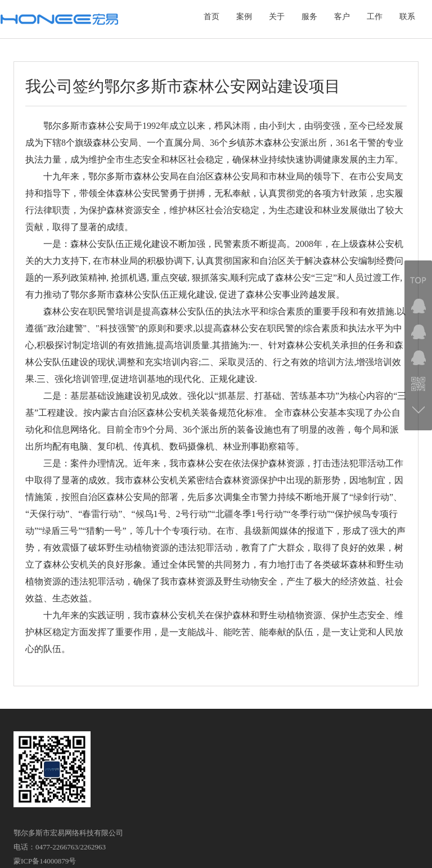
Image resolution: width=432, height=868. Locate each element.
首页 (211, 17)
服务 (309, 17)
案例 (244, 17)
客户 (342, 17)
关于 (277, 17)
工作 (375, 17)
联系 (407, 17)
